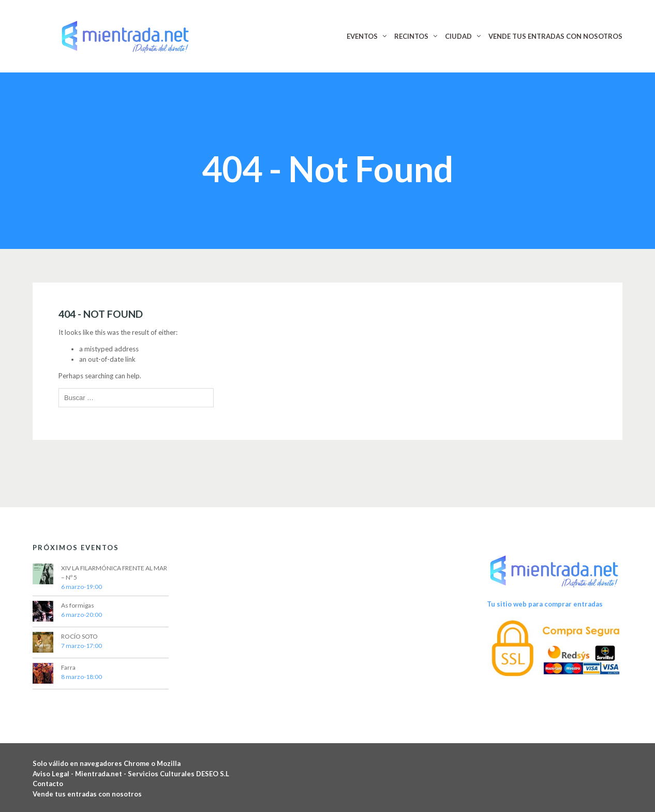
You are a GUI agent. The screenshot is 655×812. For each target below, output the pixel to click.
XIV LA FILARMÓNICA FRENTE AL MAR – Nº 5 (114, 573)
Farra (68, 667)
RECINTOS (411, 36)
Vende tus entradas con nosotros (87, 794)
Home (297, 137)
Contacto (48, 784)
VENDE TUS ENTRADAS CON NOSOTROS (555, 36)
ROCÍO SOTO (79, 636)
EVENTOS (362, 36)
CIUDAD (458, 36)
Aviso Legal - (54, 774)
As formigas (78, 605)
